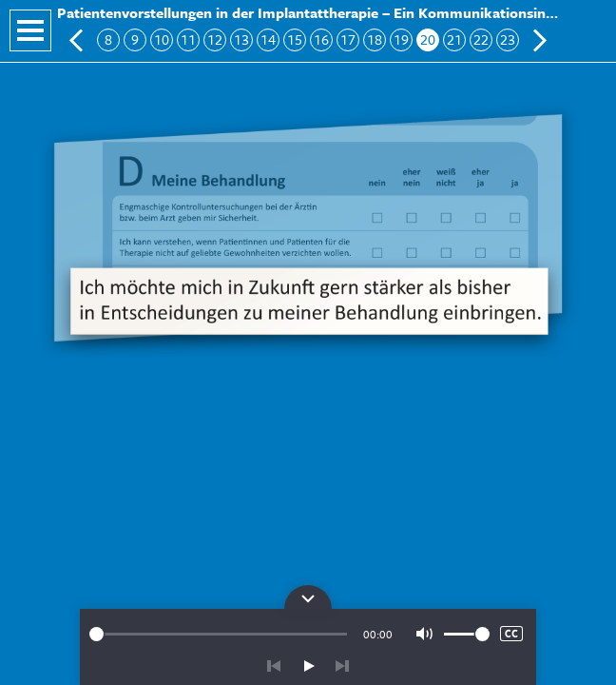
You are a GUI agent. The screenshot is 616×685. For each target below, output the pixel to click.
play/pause (308, 666)
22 (481, 39)
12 (215, 39)
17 (348, 39)
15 (295, 39)
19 (401, 39)
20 (428, 39)
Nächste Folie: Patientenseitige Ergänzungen (539, 40)
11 (188, 39)
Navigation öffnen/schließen (30, 30)
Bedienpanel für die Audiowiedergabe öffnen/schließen (308, 597)
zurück (274, 666)
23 (508, 39)
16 (321, 39)
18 (375, 39)
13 (241, 39)
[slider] (218, 634)
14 (268, 39)
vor (342, 666)
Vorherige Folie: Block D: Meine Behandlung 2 (77, 40)
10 (162, 39)
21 (454, 39)
